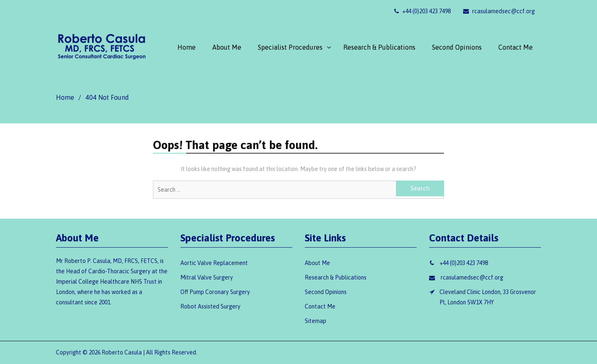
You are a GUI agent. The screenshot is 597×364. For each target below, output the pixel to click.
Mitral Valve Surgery (207, 277)
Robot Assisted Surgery (210, 306)
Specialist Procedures (290, 47)
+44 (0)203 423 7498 (422, 11)
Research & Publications (379, 47)
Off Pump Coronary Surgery (215, 292)
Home (187, 47)
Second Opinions (457, 47)
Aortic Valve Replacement (214, 263)
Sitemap (315, 321)
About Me (227, 47)
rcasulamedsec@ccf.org (499, 11)
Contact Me (516, 47)
